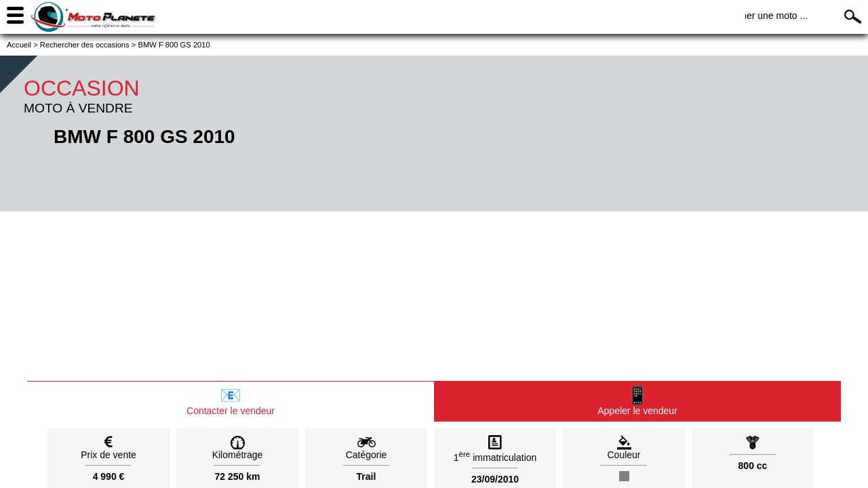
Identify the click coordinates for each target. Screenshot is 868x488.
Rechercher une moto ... (757, 16)
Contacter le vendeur (231, 401)
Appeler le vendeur (637, 401)
